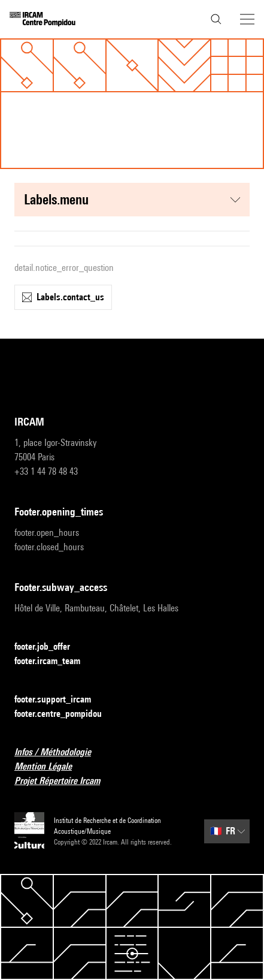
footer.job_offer (49, 647)
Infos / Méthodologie (60, 753)
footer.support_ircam (60, 700)
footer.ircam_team (54, 661)
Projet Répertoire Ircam (64, 781)
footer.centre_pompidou (65, 714)
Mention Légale (50, 767)
